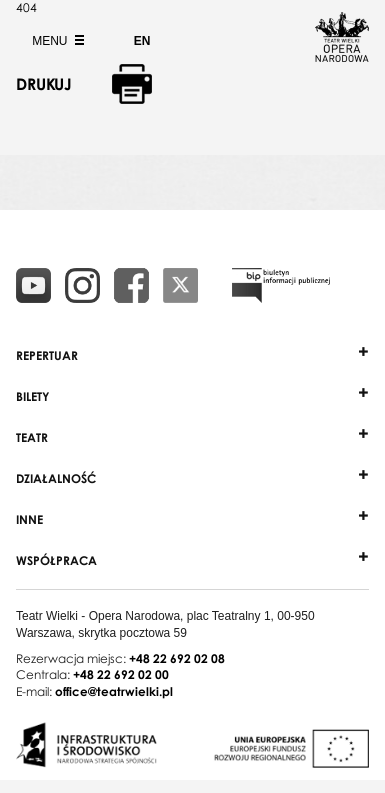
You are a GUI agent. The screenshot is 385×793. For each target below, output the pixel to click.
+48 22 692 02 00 (121, 674)
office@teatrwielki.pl (114, 691)
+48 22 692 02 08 (177, 658)
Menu (56, 41)
